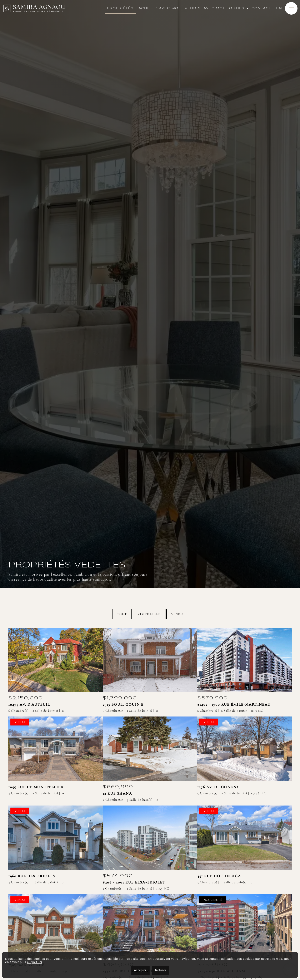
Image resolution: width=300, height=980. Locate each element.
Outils (237, 8)
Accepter (140, 970)
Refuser (161, 970)
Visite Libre (149, 614)
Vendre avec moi (204, 8)
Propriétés (120, 8)
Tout (122, 614)
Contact (261, 8)
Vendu (177, 614)
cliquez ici (35, 962)
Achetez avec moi (159, 8)
